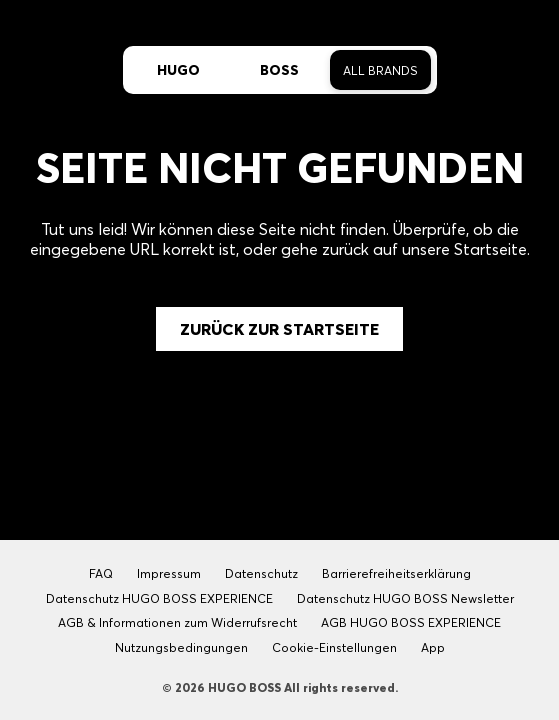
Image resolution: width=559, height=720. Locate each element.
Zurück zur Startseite (279, 329)
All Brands (380, 70)
